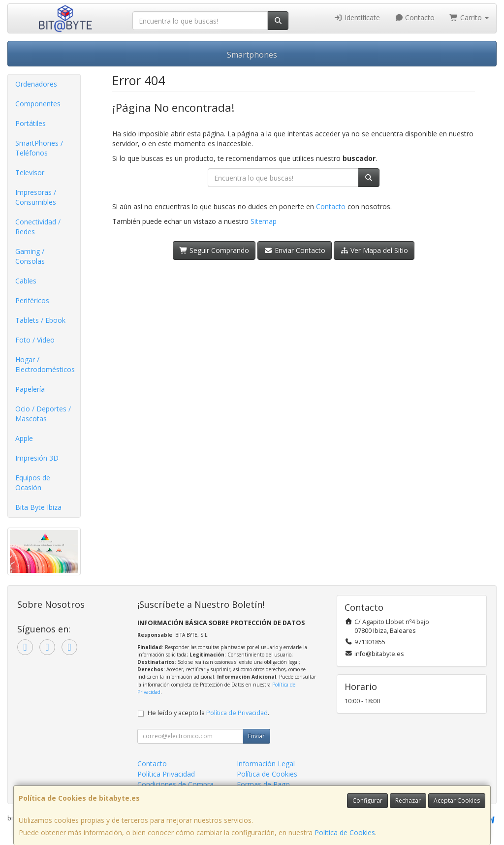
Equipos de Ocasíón (33, 483)
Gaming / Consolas (30, 256)
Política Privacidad (166, 774)
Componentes (38, 104)
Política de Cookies (345, 832)
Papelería (30, 389)
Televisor (30, 172)
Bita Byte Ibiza (38, 507)
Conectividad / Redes (38, 227)
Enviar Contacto (295, 250)
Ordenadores (36, 84)
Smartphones (252, 55)
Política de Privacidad (237, 713)
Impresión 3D (37, 458)
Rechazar (408, 800)
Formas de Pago (263, 784)
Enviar (256, 736)
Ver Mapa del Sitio (374, 250)
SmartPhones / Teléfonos (39, 148)
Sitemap (264, 221)
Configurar (367, 800)
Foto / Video (35, 340)
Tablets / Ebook (40, 320)
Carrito (469, 17)
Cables (26, 281)
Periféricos (32, 300)
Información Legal (266, 764)
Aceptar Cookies (457, 800)
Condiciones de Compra (175, 784)
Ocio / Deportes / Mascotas (43, 414)
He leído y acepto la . (208, 713)
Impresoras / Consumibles (36, 197)
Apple (24, 438)
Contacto (415, 17)
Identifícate (357, 17)
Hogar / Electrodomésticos (45, 364)
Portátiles (31, 123)
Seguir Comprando (214, 250)
